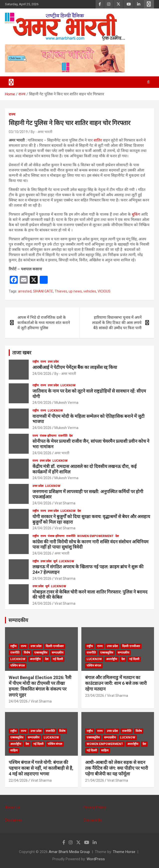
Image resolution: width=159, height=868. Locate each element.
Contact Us (93, 820)
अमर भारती (62, 453)
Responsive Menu (149, 4)
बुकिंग (136, 214)
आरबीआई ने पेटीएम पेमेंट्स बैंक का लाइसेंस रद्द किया (75, 367)
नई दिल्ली (58, 659)
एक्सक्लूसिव (41, 653)
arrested (25, 291)
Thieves (61, 291)
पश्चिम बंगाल (17, 666)
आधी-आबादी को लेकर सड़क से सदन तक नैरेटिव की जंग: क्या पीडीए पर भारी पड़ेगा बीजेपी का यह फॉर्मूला (117, 768)
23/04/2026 (95, 696)
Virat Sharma (65, 503)
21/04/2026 (95, 780)
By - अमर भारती (42, 132)
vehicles (90, 291)
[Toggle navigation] (11, 82)
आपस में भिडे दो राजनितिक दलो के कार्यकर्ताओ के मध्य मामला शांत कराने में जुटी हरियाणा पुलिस (44, 323)
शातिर (98, 140)
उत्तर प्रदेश (53, 362)
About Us (13, 807)
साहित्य (14, 750)
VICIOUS (104, 291)
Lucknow (68, 385)
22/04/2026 (18, 780)
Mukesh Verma (66, 403)
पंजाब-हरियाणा (48, 436)
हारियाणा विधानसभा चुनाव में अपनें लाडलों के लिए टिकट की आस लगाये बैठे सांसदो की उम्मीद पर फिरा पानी (117, 323)
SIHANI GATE (43, 291)
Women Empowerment (95, 536)
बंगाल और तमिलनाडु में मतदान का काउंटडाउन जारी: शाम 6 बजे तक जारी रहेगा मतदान (116, 683)
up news (75, 291)
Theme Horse (124, 852)
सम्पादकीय (18, 620)
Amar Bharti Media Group (69, 852)
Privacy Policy (95, 807)
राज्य (12, 114)
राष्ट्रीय (36, 362)
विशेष (27, 653)
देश (71, 436)
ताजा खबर (22, 353)
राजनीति (63, 436)
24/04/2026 (42, 374)
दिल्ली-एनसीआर (55, 646)
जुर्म (55, 561)
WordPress (96, 859)
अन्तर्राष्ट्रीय (35, 659)
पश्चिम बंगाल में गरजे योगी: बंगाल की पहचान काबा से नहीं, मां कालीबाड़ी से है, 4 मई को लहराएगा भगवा (41, 768)
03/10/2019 (18, 132)
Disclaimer (13, 820)
